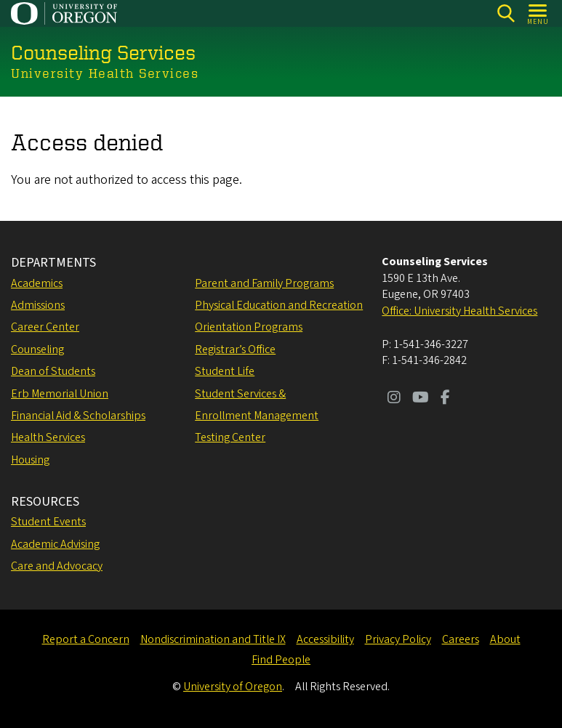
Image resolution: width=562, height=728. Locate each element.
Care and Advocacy (57, 566)
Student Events (48, 522)
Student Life (225, 371)
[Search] (506, 13)
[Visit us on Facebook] (445, 399)
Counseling (37, 349)
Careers (461, 639)
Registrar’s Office (235, 349)
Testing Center (230, 437)
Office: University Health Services (459, 311)
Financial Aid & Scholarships (78, 416)
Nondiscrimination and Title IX (213, 639)
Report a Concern (86, 639)
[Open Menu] (538, 13)
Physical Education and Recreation (279, 305)
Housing (30, 460)
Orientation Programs (249, 327)
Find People (281, 660)
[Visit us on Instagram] (394, 399)
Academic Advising (55, 544)
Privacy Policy (398, 639)
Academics (37, 283)
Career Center (45, 327)
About (505, 639)
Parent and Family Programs (264, 283)
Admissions (38, 305)
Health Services (48, 437)
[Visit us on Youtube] (421, 399)
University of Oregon (233, 687)
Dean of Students (53, 371)
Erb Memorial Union (60, 394)
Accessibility (325, 639)
